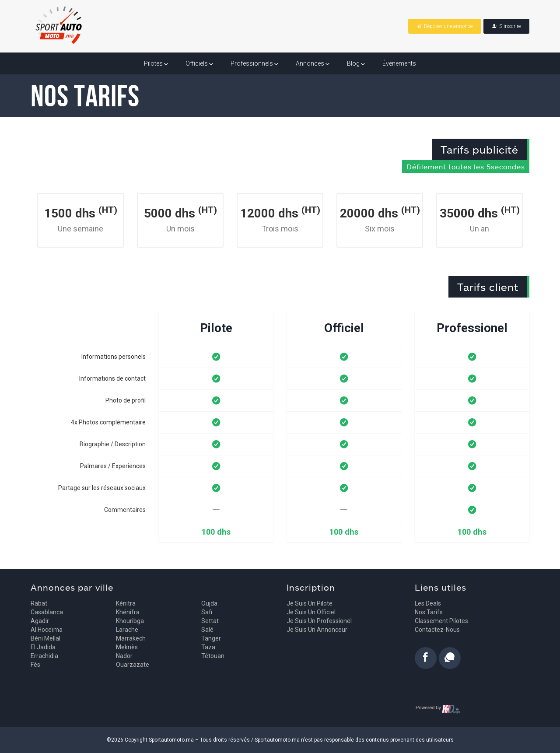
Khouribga (130, 621)
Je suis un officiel (311, 612)
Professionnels (254, 63)
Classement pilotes (441, 621)
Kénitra (126, 603)
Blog (356, 63)
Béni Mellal (45, 638)
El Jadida (43, 647)
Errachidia (44, 656)
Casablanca (47, 612)
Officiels (199, 63)
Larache (127, 630)
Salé (207, 630)
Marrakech (131, 638)
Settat (210, 621)
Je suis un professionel (319, 621)
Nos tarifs (429, 612)
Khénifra (128, 612)
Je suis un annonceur (317, 630)
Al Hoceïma (47, 630)
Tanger (211, 638)
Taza (208, 647)
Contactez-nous (437, 630)
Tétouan (213, 656)
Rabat (39, 603)
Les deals (428, 603)
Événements (399, 63)
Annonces (313, 63)
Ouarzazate (133, 665)
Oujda (209, 603)
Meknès (127, 647)
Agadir (40, 621)
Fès (35, 665)
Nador (124, 656)
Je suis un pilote (310, 603)
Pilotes (156, 63)
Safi (207, 612)
